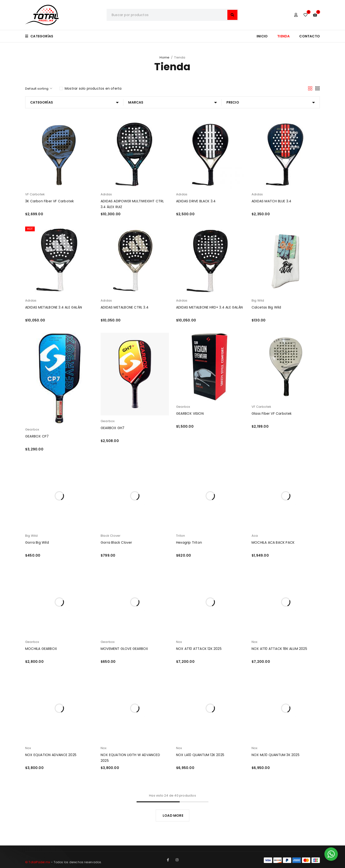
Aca (255, 536)
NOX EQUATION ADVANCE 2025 (51, 755)
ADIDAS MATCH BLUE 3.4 (271, 201)
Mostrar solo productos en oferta (93, 88)
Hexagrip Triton (189, 542)
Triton (181, 536)
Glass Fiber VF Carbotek (272, 414)
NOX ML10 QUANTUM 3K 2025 (276, 755)
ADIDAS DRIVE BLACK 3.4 (196, 201)
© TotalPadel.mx (38, 862)
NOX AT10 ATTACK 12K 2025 (199, 649)
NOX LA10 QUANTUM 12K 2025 (200, 755)
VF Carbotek (35, 194)
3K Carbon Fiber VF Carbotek (49, 201)
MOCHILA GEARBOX (41, 649)
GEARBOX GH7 (112, 428)
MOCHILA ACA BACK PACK (273, 542)
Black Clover (111, 536)
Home (164, 57)
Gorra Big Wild (37, 542)
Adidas (106, 194)
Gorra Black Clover (116, 542)
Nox (179, 642)
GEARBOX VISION (190, 414)
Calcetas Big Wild (266, 307)
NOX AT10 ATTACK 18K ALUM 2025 (279, 649)
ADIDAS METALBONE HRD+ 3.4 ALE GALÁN (209, 307)
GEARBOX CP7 (37, 436)
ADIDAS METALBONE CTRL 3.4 (125, 307)
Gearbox (32, 429)
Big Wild (258, 300)
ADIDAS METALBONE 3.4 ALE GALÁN (54, 307)
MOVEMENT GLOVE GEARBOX (124, 649)
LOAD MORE (173, 816)
